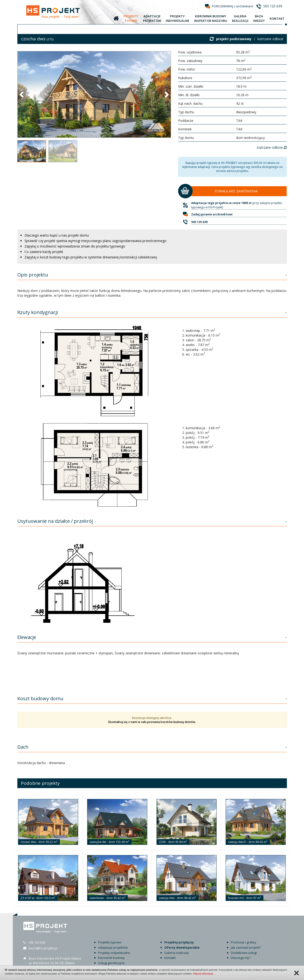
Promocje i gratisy (244, 942)
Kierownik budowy (111, 958)
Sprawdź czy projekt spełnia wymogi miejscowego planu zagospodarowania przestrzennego (95, 241)
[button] (22, 94)
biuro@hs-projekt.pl (43, 948)
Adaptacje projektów (113, 947)
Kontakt (170, 958)
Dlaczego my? (241, 958)
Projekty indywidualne (114, 953)
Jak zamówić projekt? (246, 947)
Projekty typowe (110, 942)
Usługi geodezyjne (111, 963)
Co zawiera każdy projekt (44, 252)
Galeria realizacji (176, 953)
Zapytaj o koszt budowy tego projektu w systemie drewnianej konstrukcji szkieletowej (91, 257)
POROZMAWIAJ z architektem (233, 6)
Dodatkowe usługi (244, 953)
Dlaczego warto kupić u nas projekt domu (57, 235)
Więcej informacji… (204, 974)
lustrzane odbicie (270, 39)
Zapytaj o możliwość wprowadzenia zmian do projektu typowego (75, 246)
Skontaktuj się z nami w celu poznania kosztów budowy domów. (152, 722)
